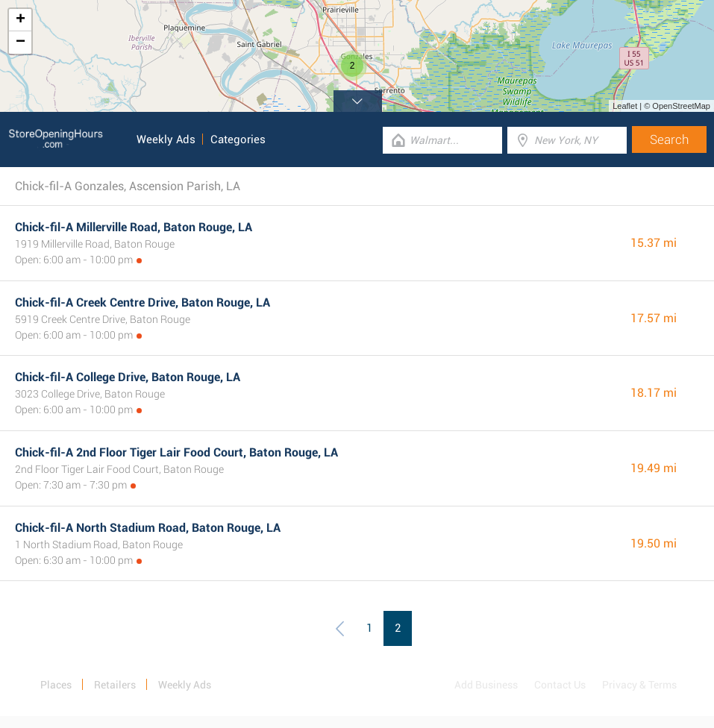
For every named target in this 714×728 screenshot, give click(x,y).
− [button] (21, 43)
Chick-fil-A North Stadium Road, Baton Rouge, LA (148, 528)
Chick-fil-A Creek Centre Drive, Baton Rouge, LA (143, 302)
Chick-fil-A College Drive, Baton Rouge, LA (128, 377)
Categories (238, 139)
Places (56, 685)
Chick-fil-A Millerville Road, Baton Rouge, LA (134, 227)
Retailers (115, 685)
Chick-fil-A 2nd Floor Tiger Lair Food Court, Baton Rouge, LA (176, 452)
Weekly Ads (166, 139)
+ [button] (21, 20)
